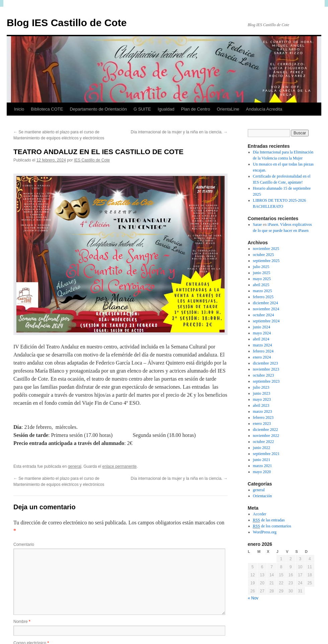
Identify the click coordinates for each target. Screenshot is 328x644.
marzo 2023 (263, 411)
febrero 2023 (263, 417)
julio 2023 (261, 387)
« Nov (253, 598)
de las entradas (269, 520)
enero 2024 (262, 357)
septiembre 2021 (266, 454)
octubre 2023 (264, 375)
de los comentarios (272, 526)
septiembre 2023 (266, 381)
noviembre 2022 (266, 436)
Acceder (260, 514)
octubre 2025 (264, 255)
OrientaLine (228, 109)
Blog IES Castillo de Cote (67, 23)
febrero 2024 (263, 351)
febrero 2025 (263, 297)
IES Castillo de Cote (92, 160)
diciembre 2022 (266, 430)
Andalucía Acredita (264, 109)
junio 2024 (262, 327)
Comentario (24, 544)
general (75, 466)
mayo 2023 (262, 399)
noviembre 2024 (266, 309)
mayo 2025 (262, 279)
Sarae (258, 224)
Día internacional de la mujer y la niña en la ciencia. (179, 132)
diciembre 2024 (266, 303)
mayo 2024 (262, 333)
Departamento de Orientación (98, 109)
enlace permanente (120, 466)
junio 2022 (262, 448)
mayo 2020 (262, 472)
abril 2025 (261, 285)
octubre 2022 (264, 442)
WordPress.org (265, 532)
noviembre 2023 (266, 369)
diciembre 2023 (266, 363)
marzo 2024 (263, 345)
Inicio (19, 109)
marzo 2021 (263, 466)
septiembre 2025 (266, 261)
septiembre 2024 (266, 321)
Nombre (22, 622)
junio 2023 (262, 393)
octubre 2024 (264, 315)
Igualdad (166, 109)
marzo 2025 (263, 291)
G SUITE (142, 109)
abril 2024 (261, 339)
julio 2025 (261, 267)
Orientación (263, 496)
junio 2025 (262, 273)
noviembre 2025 (266, 249)
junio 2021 (262, 460)
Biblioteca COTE (47, 109)
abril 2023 (261, 405)
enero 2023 (262, 424)
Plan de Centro (196, 109)
